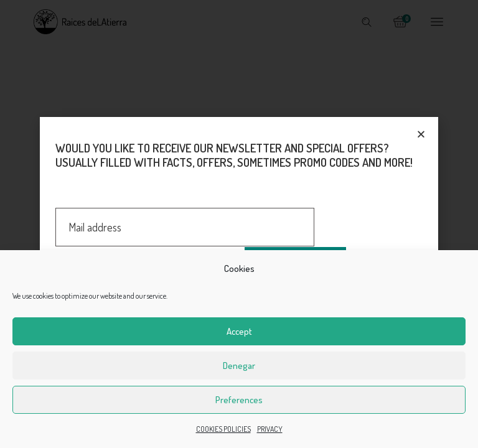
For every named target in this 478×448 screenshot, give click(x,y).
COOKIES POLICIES (223, 429)
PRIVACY (270, 429)
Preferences (239, 400)
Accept (239, 331)
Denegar (239, 366)
